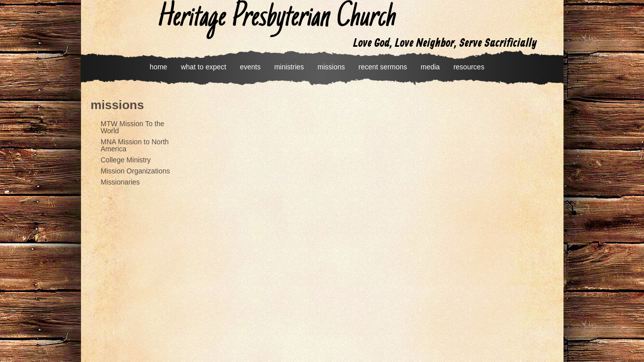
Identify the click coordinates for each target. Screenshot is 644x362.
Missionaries (120, 182)
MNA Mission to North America (135, 145)
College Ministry (126, 160)
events (250, 67)
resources (469, 67)
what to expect (203, 67)
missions (331, 67)
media (430, 67)
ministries (289, 67)
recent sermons (383, 67)
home (158, 67)
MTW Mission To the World (133, 127)
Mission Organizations (135, 171)
